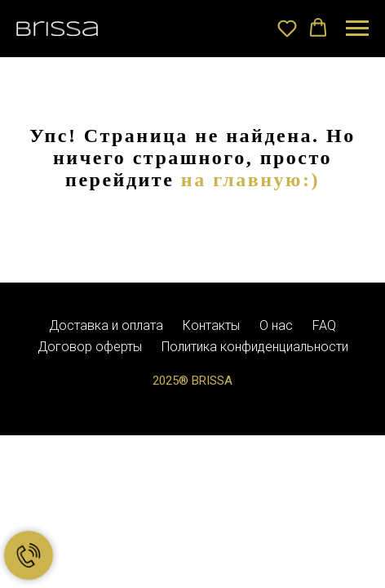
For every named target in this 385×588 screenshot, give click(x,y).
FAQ (324, 325)
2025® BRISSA (192, 381)
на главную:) (250, 180)
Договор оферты (90, 347)
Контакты (211, 325)
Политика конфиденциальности (255, 347)
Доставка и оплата (106, 325)
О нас (276, 325)
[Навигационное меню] (357, 29)
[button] (287, 28)
